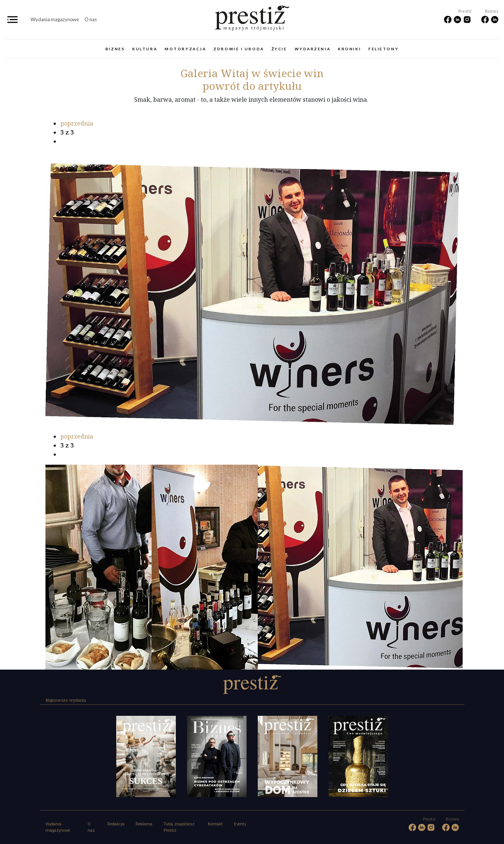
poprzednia (77, 123)
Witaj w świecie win (252, 73)
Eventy (240, 824)
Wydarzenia (313, 49)
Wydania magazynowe (55, 19)
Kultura (145, 49)
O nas (91, 19)
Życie (279, 49)
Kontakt (215, 824)
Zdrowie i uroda (239, 49)
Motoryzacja (185, 49)
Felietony (383, 49)
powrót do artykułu (252, 86)
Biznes (115, 49)
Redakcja (116, 824)
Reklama (144, 824)
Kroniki (349, 49)
